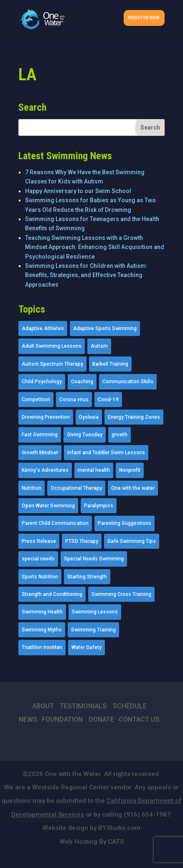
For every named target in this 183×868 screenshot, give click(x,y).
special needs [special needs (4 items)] (38, 559)
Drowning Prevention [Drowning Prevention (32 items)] (46, 417)
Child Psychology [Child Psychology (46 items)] (42, 382)
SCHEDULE (130, 706)
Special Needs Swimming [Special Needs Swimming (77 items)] (94, 559)
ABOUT (43, 706)
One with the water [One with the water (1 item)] (133, 488)
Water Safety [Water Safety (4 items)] (86, 647)
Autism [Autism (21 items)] (99, 346)
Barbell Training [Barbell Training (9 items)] (110, 364)
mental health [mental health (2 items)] (94, 470)
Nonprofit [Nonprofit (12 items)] (130, 470)
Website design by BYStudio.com (91, 828)
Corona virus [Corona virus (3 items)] (74, 400)
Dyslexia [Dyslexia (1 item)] (89, 417)
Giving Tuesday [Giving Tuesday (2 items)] (85, 435)
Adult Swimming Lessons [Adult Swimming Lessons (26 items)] (52, 346)
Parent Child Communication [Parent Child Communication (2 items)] (55, 523)
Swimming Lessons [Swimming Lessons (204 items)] (95, 612)
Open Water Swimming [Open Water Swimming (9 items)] (48, 506)
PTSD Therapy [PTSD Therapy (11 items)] (82, 541)
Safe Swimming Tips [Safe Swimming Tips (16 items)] (132, 541)
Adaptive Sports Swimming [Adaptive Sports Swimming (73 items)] (105, 328)
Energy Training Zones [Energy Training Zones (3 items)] (134, 417)
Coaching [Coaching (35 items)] (82, 382)
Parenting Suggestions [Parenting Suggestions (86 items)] (125, 523)
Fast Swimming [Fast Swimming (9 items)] (40, 435)
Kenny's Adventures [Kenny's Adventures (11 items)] (45, 470)
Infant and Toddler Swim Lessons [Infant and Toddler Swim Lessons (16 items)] (106, 453)
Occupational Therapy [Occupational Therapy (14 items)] (76, 488)
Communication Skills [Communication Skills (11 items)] (128, 382)
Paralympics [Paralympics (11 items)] (99, 506)
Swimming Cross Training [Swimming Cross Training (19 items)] (121, 594)
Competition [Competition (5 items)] (36, 400)
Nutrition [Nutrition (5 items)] (32, 488)
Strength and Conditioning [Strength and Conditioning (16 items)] (52, 594)
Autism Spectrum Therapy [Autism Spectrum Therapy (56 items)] (52, 364)
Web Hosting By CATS (92, 842)
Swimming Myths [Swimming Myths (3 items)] (42, 630)
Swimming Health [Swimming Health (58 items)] (42, 612)
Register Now (144, 18)
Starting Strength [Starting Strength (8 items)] (87, 577)
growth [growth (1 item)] (119, 435)
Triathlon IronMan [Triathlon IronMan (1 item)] (42, 647)
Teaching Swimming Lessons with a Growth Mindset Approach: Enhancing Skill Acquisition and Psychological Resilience (95, 247)
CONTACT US (139, 719)
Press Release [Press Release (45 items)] (39, 541)
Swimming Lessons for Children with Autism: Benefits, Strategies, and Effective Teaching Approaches (86, 275)
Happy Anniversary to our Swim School (78, 191)
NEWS (28, 719)
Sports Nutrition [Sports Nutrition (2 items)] (40, 577)
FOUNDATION (62, 719)
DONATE (101, 719)
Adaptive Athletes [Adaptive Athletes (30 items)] (43, 328)
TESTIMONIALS (83, 706)
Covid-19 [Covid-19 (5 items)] (108, 400)
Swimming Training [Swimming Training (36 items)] (93, 630)
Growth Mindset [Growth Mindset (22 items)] (40, 453)
